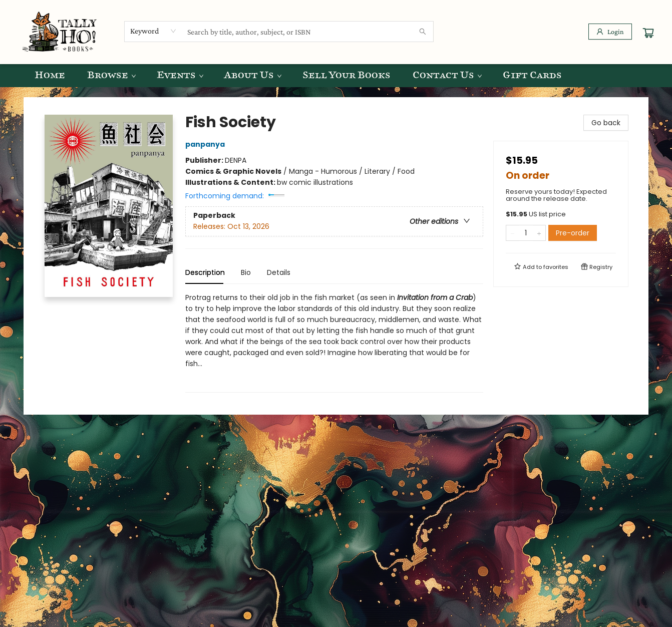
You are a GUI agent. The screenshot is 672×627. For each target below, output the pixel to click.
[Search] (423, 32)
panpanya (207, 144)
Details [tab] (279, 272)
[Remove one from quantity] (513, 233)
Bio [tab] (246, 272)
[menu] (336, 76)
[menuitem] (50, 76)
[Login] (610, 32)
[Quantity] (526, 233)
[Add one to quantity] (539, 233)
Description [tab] (205, 272)
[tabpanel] (334, 342)
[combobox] (153, 31)
